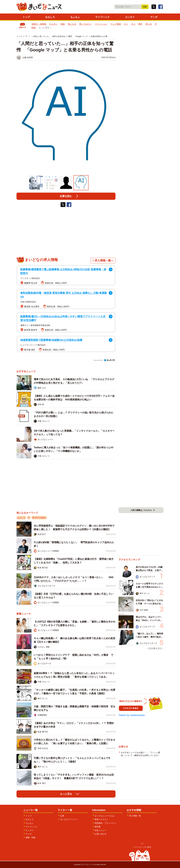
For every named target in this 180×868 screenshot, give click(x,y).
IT (156, 24)
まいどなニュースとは (104, 816)
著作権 (98, 827)
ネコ (133, 24)
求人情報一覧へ (104, 261)
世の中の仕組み (39, 518)
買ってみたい (85, 24)
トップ (26, 17)
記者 (62, 816)
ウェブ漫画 (116, 24)
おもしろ (50, 17)
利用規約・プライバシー (105, 823)
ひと (126, 24)
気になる (72, 24)
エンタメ (130, 17)
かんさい (53, 24)
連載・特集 (31, 837)
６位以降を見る (154, 648)
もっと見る (44, 28)
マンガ (154, 17)
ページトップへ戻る (142, 847)
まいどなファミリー (69, 819)
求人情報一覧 (135, 816)
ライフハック (102, 17)
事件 (140, 24)
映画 (34, 28)
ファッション (101, 24)
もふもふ (75, 17)
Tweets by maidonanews (132, 715)
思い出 (149, 24)
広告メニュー (100, 830)
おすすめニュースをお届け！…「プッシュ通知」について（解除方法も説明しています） (140, 754)
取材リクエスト (101, 819)
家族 (63, 24)
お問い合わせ (100, 834)
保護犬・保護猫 (39, 24)
